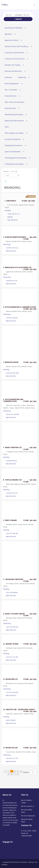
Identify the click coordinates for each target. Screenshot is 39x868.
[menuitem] (14, 28)
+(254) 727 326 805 (12, 414)
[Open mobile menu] (34, 5)
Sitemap (31, 862)
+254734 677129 (11, 281)
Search (18, 19)
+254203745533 (11, 461)
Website (10, 217)
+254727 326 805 (12, 318)
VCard (23, 201)
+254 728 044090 (12, 593)
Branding (8, 210)
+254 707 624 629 (12, 692)
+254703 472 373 (12, 493)
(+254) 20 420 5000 (12, 373)
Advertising (7, 244)
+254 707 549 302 (12, 533)
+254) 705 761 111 (14, 214)
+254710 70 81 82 (12, 248)
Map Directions (13, 220)
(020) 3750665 (11, 720)
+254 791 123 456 (12, 657)
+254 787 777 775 (12, 758)
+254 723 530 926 (12, 627)
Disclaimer (24, 862)
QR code (31, 201)
